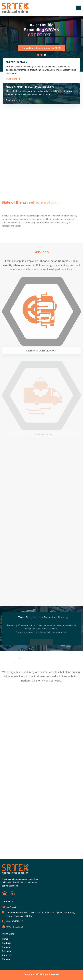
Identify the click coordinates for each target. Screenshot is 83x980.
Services (6, 951)
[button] (79, 8)
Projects (6, 947)
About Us (7, 955)
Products (7, 943)
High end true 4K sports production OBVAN (47, 48)
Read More (11, 79)
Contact (6, 959)
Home (5, 939)
